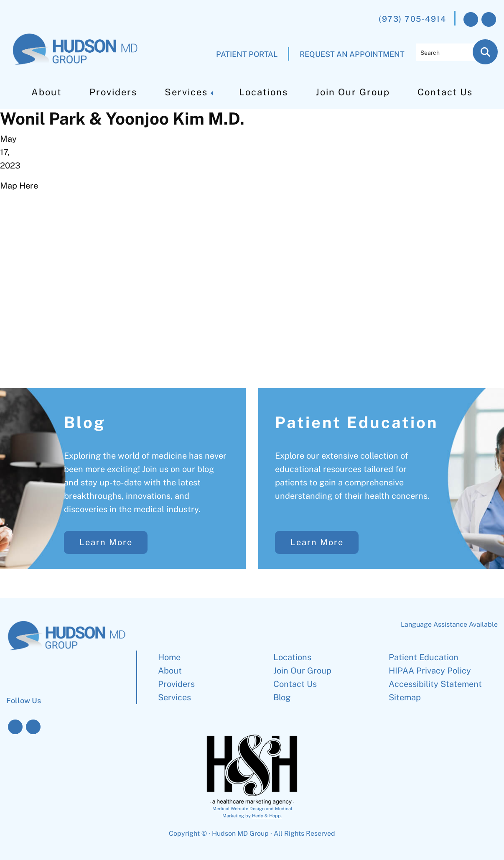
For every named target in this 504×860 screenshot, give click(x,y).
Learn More (106, 542)
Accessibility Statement (435, 684)
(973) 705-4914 (412, 19)
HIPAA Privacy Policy (430, 671)
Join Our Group (353, 92)
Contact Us (445, 92)
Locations (263, 92)
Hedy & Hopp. (267, 816)
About (47, 92)
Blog (85, 422)
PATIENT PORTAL (247, 54)
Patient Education (357, 422)
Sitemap (405, 697)
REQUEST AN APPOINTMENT (352, 54)
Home (169, 657)
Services (186, 92)
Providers (113, 92)
